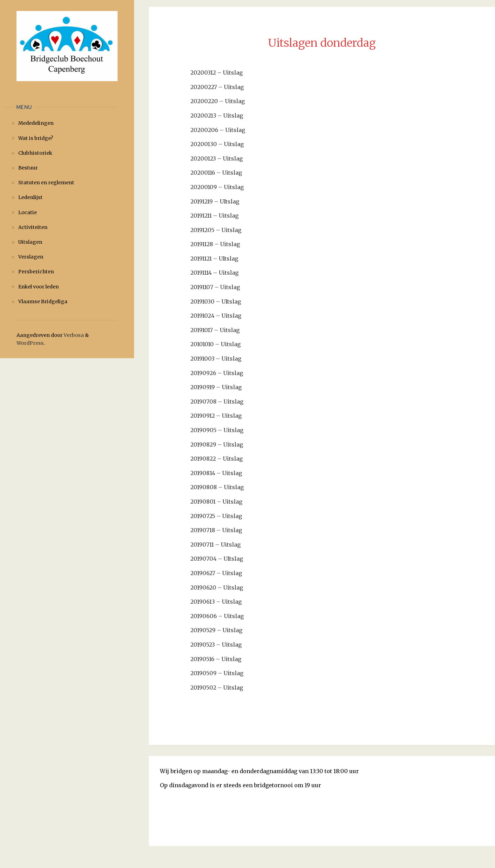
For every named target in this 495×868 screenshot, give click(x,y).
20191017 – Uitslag (215, 330)
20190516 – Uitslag (216, 659)
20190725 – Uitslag (216, 516)
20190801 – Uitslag (216, 502)
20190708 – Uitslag (217, 402)
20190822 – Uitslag (217, 459)
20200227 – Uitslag (217, 87)
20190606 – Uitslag (217, 616)
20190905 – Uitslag (217, 430)
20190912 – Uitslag (216, 416)
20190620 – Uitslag (217, 587)
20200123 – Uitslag (217, 158)
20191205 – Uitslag (216, 230)
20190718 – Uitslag (216, 530)
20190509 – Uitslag (217, 673)
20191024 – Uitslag (216, 316)
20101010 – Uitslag (216, 344)
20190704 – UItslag (217, 559)
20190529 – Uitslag (216, 630)
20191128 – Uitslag (215, 244)
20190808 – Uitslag (217, 487)
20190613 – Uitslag (216, 602)
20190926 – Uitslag (217, 373)
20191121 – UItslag (214, 259)
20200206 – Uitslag (218, 130)
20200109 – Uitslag (217, 187)
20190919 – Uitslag (216, 387)
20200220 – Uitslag (218, 101)
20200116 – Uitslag (216, 173)
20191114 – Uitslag (214, 273)
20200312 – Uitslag (217, 73)
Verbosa (73, 335)
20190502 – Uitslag (217, 688)
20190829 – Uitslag (217, 444)
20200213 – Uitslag (217, 116)
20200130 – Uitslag (217, 144)
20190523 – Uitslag (216, 645)
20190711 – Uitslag (216, 545)
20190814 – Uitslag (216, 473)
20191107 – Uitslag (215, 287)
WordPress (30, 343)
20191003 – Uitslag (216, 359)
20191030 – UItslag (216, 301)
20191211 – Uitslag (214, 216)
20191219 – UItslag (215, 201)
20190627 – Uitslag (216, 573)
